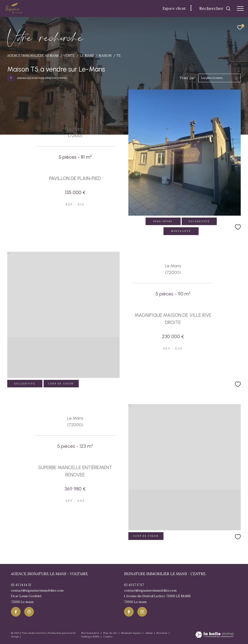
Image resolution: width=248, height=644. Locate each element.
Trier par (187, 78)
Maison (105, 56)
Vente (69, 56)
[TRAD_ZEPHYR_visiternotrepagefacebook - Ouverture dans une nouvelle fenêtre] (16, 612)
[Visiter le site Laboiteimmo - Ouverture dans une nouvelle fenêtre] (214, 635)
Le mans (87, 56)
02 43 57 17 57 (134, 585)
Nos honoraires (91, 633)
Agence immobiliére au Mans (33, 56)
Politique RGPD (90, 637)
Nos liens (162, 633)
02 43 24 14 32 (21, 585)
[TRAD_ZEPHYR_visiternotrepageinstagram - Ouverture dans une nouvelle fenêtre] (29, 612)
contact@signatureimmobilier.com (37, 591)
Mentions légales (132, 633)
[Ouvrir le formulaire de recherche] (215, 8)
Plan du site (111, 633)
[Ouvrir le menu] (240, 8)
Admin (149, 633)
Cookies (108, 637)
